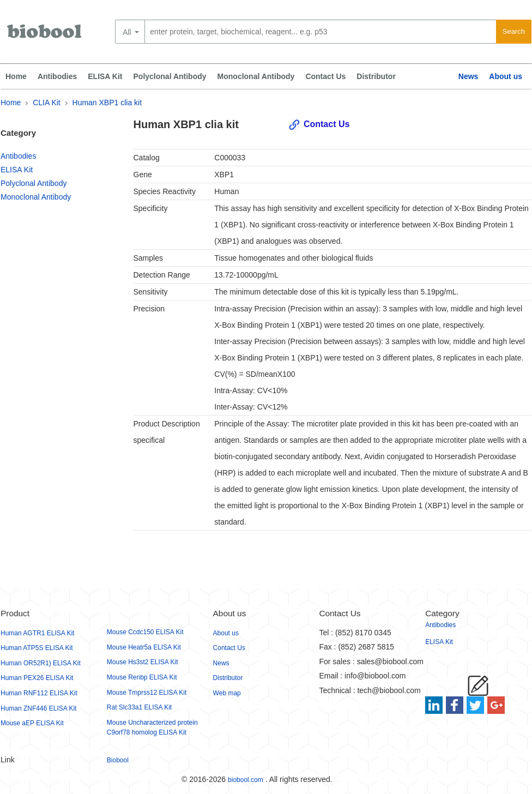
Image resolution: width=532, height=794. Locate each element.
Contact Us (325, 76)
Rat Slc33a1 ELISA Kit (139, 707)
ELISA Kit (105, 76)
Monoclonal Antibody (256, 76)
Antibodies (57, 76)
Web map (227, 693)
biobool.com (246, 780)
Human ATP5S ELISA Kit (37, 648)
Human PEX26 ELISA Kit (37, 678)
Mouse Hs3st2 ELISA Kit (143, 662)
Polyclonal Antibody (170, 76)
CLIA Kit (47, 103)
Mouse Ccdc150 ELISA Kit (145, 632)
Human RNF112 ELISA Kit (39, 693)
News (468, 76)
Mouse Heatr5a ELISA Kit (144, 647)
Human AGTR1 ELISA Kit (37, 633)
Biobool (118, 760)
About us (506, 76)
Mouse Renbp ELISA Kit (142, 677)
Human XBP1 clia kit (107, 103)
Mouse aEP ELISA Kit (32, 723)
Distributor (376, 76)
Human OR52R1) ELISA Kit (41, 663)
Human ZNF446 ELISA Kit (38, 708)
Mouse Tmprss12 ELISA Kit (147, 693)
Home (16, 76)
